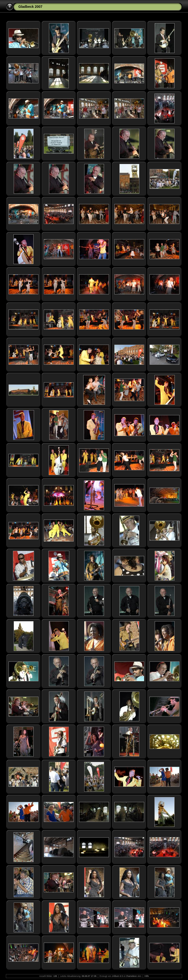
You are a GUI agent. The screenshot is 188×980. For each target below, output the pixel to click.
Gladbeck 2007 (30, 7)
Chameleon (131, 976)
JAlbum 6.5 (117, 976)
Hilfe (147, 976)
